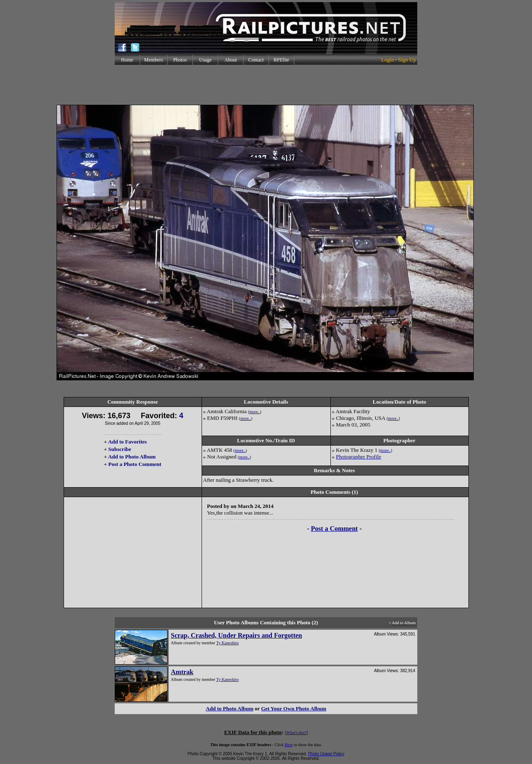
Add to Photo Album (132, 457)
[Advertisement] (266, 85)
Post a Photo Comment (135, 464)
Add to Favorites (127, 442)
